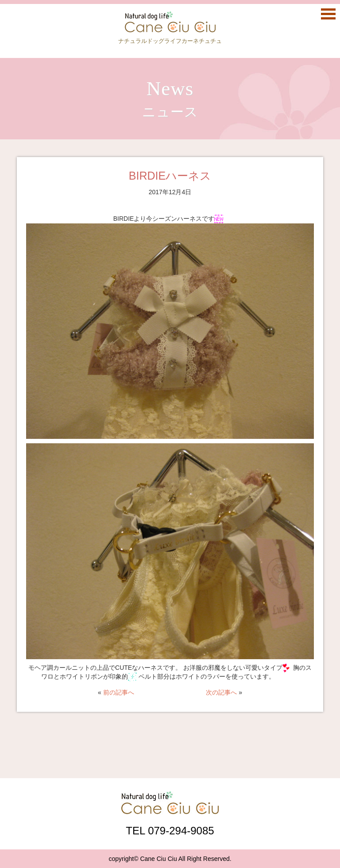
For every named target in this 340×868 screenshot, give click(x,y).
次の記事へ (221, 692)
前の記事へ (119, 692)
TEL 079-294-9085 (170, 830)
